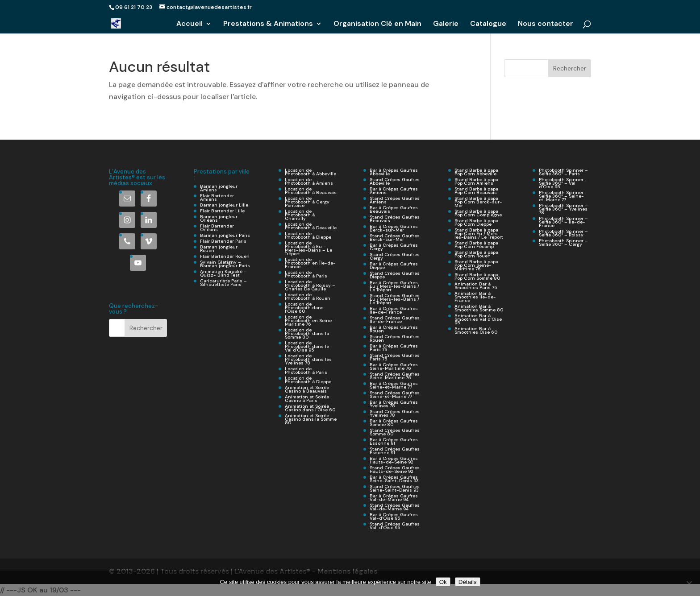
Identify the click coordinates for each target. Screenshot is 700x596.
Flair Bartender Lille (222, 211)
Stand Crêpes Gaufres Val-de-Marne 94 (395, 507)
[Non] (689, 584)
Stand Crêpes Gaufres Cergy (395, 256)
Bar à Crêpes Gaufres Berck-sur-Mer (394, 228)
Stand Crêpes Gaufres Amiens (395, 200)
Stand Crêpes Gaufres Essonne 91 (395, 451)
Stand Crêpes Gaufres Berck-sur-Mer (395, 238)
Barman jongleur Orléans (219, 218)
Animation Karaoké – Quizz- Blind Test (223, 273)
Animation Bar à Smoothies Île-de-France (475, 297)
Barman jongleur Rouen (219, 249)
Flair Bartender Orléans (217, 228)
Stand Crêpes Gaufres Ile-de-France (395, 320)
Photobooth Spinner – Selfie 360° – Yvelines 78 (563, 209)
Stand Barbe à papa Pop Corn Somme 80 (477, 276)
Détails (468, 582)
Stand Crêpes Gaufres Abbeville (395, 181)
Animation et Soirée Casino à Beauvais (307, 389)
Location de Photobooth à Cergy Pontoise (307, 202)
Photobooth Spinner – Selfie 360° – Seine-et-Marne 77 (563, 196)
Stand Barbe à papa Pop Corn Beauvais (476, 191)
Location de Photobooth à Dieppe (308, 235)
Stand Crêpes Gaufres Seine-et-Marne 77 (395, 395)
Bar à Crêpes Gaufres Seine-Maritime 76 (394, 366)
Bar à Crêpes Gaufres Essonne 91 (394, 441)
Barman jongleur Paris (225, 235)
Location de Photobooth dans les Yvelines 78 (308, 359)
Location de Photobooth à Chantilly (300, 215)
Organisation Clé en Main (377, 24)
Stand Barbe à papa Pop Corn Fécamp (476, 245)
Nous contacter (546, 24)
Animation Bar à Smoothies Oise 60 (476, 330)
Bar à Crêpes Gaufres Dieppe (394, 266)
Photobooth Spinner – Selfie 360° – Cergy (563, 242)
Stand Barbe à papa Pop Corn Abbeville (476, 172)
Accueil (190, 24)
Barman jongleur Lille (224, 205)
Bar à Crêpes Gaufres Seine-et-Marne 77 (394, 385)
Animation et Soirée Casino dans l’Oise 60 (310, 408)
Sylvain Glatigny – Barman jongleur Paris (225, 264)
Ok (443, 582)
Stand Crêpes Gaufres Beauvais (395, 219)
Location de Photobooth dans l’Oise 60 (304, 308)
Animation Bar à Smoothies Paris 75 (476, 286)
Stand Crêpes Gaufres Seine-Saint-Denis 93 (395, 488)
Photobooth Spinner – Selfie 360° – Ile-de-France (563, 222)
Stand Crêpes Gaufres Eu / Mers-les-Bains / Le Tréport (395, 299)
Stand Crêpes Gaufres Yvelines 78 (395, 413)
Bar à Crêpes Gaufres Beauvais (394, 209)
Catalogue (488, 24)
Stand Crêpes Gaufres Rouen (395, 338)
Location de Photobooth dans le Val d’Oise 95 (307, 346)
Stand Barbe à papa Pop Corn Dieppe (476, 222)
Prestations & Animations (268, 24)
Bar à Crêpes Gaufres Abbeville (394, 172)
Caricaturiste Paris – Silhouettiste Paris (223, 283)
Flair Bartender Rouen (225, 256)
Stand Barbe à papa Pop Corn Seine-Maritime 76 (476, 265)
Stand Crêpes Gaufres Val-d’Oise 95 (395, 526)
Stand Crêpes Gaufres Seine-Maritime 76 (395, 376)
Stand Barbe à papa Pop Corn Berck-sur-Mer (478, 202)
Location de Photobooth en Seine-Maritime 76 (310, 321)
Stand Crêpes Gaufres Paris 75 (395, 357)
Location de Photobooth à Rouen (308, 296)
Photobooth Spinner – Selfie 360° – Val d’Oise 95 (563, 183)
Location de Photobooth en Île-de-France (310, 263)
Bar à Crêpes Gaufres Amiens (394, 191)
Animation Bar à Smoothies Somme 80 (479, 308)
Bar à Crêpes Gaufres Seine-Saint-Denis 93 (394, 479)
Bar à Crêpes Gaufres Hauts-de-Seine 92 (394, 460)
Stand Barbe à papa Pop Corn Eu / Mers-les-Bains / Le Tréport (479, 234)
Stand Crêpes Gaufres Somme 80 (395, 432)
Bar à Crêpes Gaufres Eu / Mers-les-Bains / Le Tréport (394, 286)
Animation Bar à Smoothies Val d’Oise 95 (478, 319)
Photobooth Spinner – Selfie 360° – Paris (563, 172)
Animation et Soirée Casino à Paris (307, 399)
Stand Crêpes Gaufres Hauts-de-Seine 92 (395, 470)
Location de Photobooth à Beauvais (311, 191)
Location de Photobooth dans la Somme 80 (307, 333)
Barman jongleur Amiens (219, 188)
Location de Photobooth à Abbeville (310, 172)
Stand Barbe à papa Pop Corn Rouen (476, 254)
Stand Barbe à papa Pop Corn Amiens (476, 181)
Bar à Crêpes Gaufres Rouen (394, 329)
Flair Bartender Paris (223, 241)
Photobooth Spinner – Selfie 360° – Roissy (563, 233)
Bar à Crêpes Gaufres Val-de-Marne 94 (394, 498)
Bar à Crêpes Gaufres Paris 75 (394, 348)
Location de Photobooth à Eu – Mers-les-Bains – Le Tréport (308, 248)
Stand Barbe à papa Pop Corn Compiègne (478, 213)
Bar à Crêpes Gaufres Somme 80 (394, 423)
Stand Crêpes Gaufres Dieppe (395, 275)
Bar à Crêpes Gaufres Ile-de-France (394, 310)
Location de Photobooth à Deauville (311, 226)
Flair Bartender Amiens (217, 197)
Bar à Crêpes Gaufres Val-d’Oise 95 (394, 516)
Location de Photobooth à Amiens (309, 181)
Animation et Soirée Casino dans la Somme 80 (311, 419)
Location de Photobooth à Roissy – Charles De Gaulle (310, 285)
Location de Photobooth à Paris (306, 274)
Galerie (446, 24)
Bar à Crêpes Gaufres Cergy (394, 247)
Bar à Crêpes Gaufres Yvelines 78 (394, 404)
